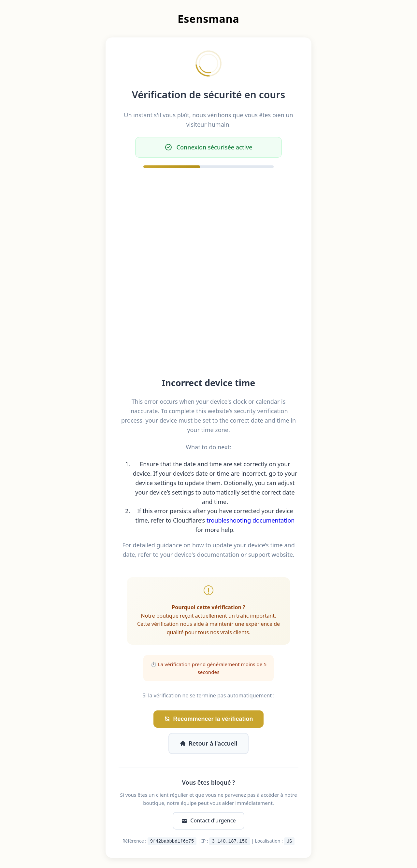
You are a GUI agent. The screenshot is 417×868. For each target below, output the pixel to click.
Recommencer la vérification (208, 719)
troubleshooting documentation (251, 520)
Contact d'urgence (208, 820)
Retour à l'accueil (208, 743)
